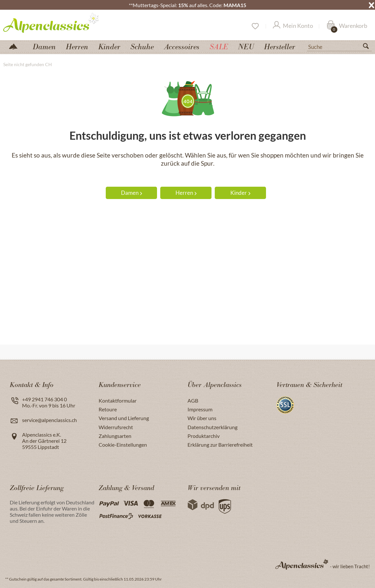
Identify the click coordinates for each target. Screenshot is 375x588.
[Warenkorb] (347, 26)
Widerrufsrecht (116, 427)
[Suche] (339, 46)
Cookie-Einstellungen (123, 445)
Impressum (200, 409)
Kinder (240, 193)
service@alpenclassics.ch (49, 420)
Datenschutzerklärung (212, 427)
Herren (186, 193)
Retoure (108, 409)
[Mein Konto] (293, 26)
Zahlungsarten (115, 436)
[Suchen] (369, 47)
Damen (132, 193)
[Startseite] (16, 46)
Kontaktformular (118, 400)
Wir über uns (202, 418)
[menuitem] (339, 46)
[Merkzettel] (255, 26)
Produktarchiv (204, 436)
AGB (193, 400)
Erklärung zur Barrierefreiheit (220, 445)
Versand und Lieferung (124, 418)
